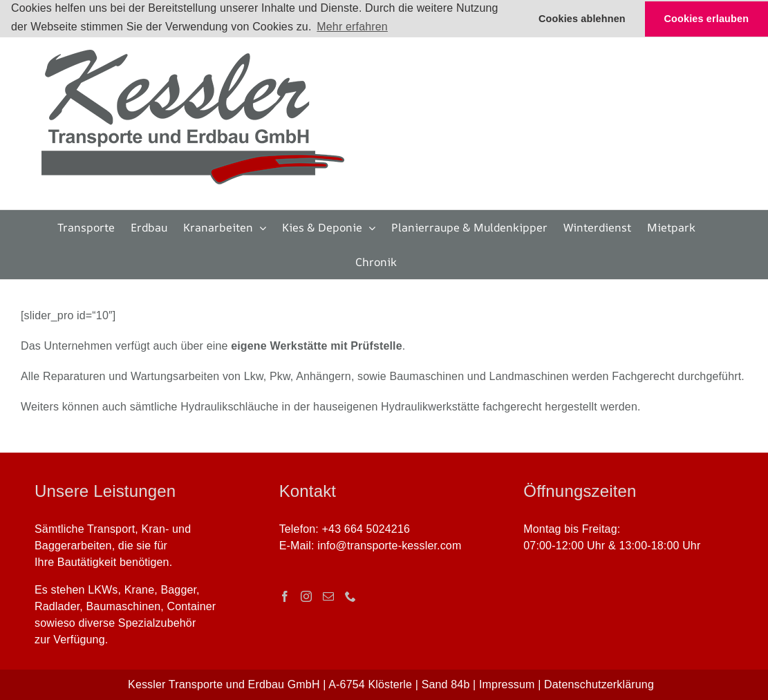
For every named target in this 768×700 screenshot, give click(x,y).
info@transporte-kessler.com (389, 546)
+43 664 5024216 (366, 529)
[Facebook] (285, 596)
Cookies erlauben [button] (707, 19)
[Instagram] (306, 596)
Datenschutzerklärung (599, 684)
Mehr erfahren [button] (352, 27)
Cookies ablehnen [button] (582, 19)
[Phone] (350, 596)
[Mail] (328, 596)
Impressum (507, 684)
